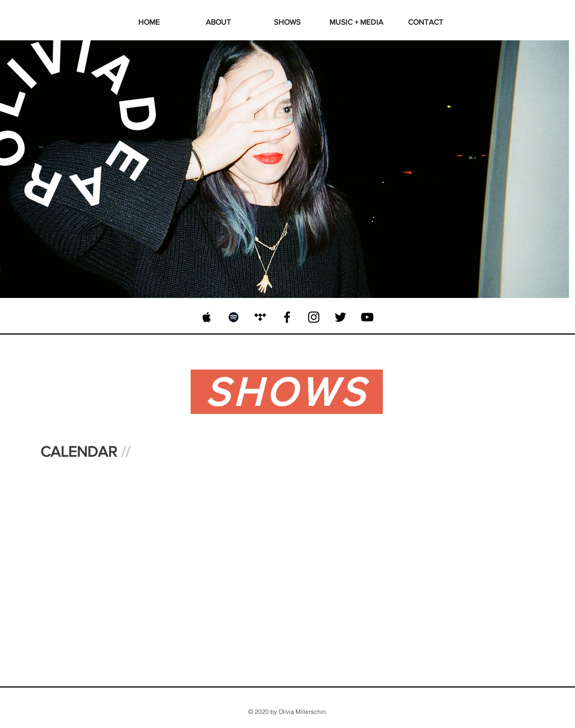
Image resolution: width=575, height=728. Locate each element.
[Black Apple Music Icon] (207, 317)
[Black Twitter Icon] (340, 317)
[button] (356, 22)
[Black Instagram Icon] (314, 317)
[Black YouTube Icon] (367, 317)
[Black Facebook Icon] (287, 317)
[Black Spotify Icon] (234, 317)
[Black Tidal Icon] (260, 317)
